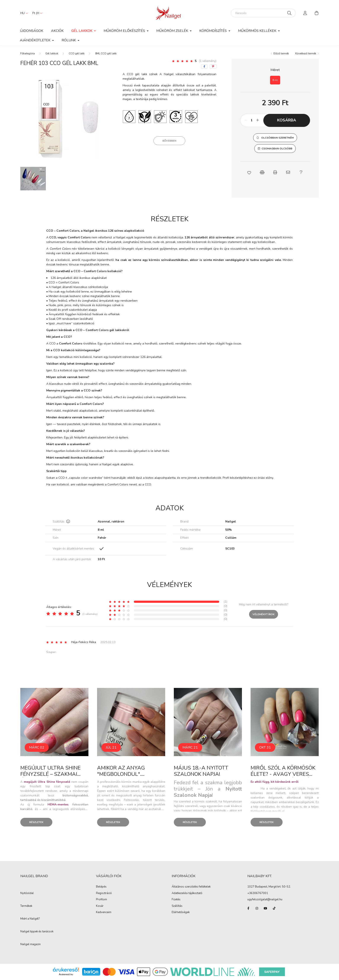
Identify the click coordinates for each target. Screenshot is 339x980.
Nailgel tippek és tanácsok (37, 932)
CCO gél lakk (77, 53)
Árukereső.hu (66, 974)
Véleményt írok (264, 614)
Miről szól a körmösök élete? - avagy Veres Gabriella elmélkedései (284, 774)
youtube (265, 908)
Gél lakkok (52, 53)
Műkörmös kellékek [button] (258, 31)
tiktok (274, 908)
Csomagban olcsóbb (277, 149)
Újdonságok (32, 31)
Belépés (101, 887)
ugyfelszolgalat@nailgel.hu (265, 899)
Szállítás (177, 906)
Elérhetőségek (181, 912)
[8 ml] (275, 80)
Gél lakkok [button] (82, 31)
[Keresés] (263, 13)
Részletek (36, 822)
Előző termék (281, 53)
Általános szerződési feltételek (191, 887)
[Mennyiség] (252, 120)
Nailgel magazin (30, 944)
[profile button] (305, 13)
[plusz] (258, 120)
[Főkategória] (28, 53)
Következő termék (306, 53)
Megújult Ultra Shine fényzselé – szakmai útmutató (50, 774)
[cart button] (317, 13)
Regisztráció (104, 893)
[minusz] (246, 120)
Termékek (26, 906)
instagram (257, 908)
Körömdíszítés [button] (213, 31)
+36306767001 (258, 893)
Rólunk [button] (69, 40)
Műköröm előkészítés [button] (125, 31)
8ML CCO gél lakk (106, 53)
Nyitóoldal (27, 893)
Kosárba (287, 120)
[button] (275, 138)
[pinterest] (213, 66)
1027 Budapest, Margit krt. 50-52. (269, 887)
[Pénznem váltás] (36, 13)
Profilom (102, 900)
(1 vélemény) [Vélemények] (208, 61)
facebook (248, 908)
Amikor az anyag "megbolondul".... (121, 771)
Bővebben (169, 141)
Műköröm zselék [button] (173, 31)
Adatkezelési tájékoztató (187, 893)
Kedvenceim (104, 912)
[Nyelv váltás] (23, 13)
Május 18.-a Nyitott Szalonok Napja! (201, 771)
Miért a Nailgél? (30, 919)
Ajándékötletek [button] (36, 40)
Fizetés (176, 900)
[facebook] (204, 66)
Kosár (100, 906)
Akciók (57, 31)
